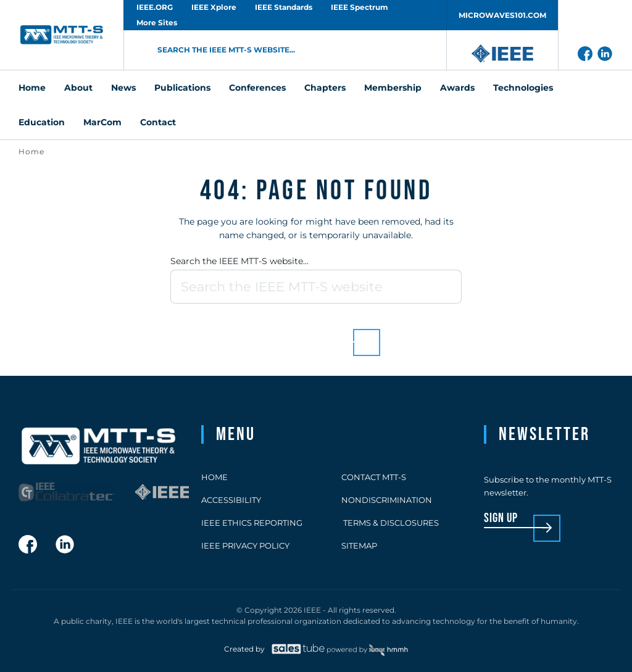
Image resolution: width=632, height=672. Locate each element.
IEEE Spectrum (360, 7)
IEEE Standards (284, 7)
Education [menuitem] (42, 122)
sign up (501, 519)
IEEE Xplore (214, 7)
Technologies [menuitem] (523, 88)
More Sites (157, 23)
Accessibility (231, 500)
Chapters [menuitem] (325, 88)
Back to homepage (295, 333)
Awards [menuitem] (457, 88)
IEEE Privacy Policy (245, 545)
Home (31, 151)
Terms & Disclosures (390, 523)
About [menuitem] (78, 88)
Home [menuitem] (32, 88)
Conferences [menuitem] (257, 88)
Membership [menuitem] (393, 88)
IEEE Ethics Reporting (252, 523)
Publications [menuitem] (182, 88)
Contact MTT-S (374, 477)
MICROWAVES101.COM (502, 15)
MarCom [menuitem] (102, 122)
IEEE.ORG (155, 7)
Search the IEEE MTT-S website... (239, 261)
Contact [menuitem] (158, 122)
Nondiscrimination (387, 500)
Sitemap (359, 545)
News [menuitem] (123, 88)
